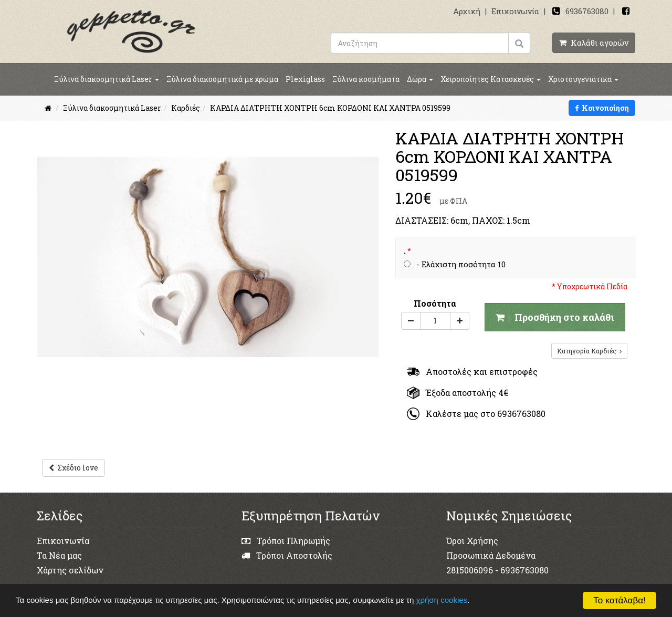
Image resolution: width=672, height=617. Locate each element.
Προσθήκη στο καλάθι (555, 317)
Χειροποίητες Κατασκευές (491, 79)
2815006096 (470, 570)
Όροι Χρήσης (472, 541)
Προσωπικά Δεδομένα (491, 555)
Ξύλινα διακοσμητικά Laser (107, 79)
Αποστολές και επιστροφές (472, 372)
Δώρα (420, 79)
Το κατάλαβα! (619, 600)
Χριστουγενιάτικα (583, 79)
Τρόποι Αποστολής (287, 555)
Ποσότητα (435, 303)
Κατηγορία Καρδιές (589, 351)
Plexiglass (305, 79)
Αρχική (467, 11)
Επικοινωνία (515, 11)
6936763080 (587, 11)
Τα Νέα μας (59, 555)
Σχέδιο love (73, 468)
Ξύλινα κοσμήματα (366, 79)
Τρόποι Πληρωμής (286, 541)
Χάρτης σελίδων (70, 570)
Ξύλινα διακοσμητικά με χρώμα (222, 79)
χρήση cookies (448, 600)
